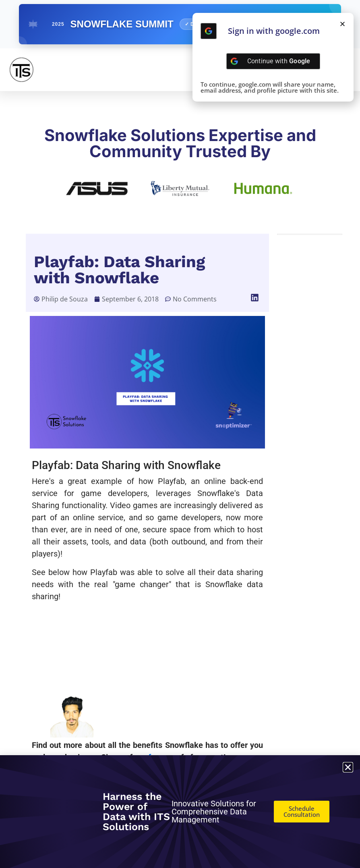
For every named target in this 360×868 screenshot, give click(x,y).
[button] (255, 297)
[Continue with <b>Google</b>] (209, 31)
